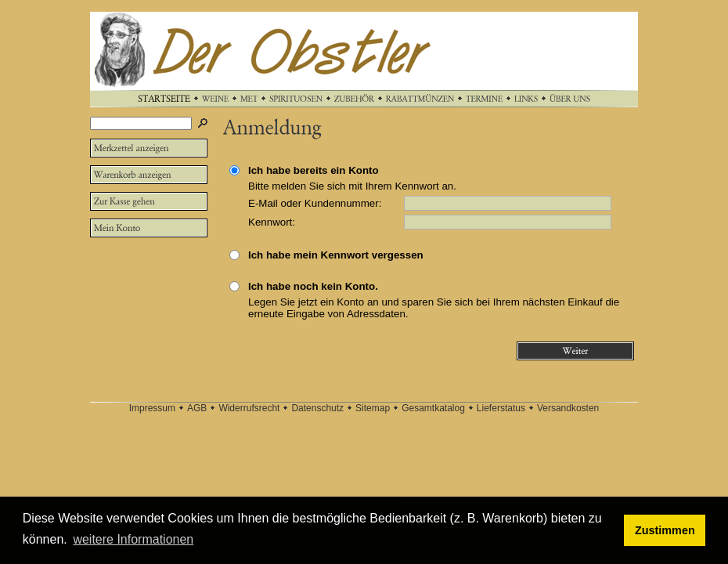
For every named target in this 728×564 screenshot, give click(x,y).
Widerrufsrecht (249, 408)
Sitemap (373, 408)
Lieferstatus (501, 408)
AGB (197, 408)
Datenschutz (317, 408)
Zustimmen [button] (665, 530)
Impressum (152, 408)
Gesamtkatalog (433, 408)
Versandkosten (568, 408)
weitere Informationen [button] (133, 539)
